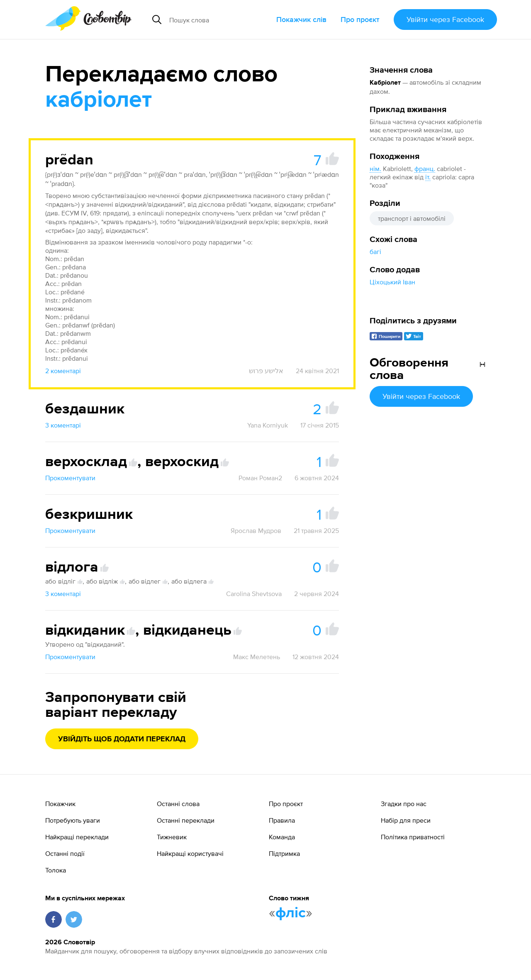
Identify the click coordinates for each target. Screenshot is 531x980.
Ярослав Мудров (256, 530)
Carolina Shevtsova (254, 594)
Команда (282, 837)
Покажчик (60, 804)
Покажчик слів (301, 19)
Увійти (445, 19)
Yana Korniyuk (268, 425)
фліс (291, 913)
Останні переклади (186, 820)
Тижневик (172, 837)
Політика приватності (413, 837)
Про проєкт (360, 19)
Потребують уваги (73, 820)
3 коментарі (63, 425)
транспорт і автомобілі (412, 218)
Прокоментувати (70, 478)
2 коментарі (63, 371)
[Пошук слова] (219, 20)
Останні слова (178, 804)
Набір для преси (406, 820)
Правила (282, 820)
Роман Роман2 (260, 478)
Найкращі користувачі (190, 853)
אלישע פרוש (266, 371)
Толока (56, 870)
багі (375, 252)
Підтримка (284, 853)
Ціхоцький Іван (392, 282)
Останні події (65, 853)
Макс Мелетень (257, 657)
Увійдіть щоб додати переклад (122, 739)
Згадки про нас (404, 804)
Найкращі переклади (77, 837)
